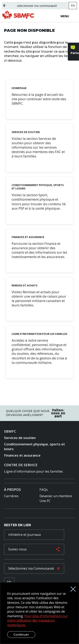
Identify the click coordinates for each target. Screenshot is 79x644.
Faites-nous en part (58, 413)
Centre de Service (21, 465)
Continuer (21, 634)
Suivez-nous (17, 549)
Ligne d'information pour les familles (33, 471)
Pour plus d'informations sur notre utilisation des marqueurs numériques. (37, 620)
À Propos (12, 489)
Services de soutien (20, 438)
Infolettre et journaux (25, 535)
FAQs (44, 489)
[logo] (18, 16)
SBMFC (10, 431)
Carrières (11, 496)
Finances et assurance (22, 455)
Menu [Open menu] (65, 16)
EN (73, 5)
